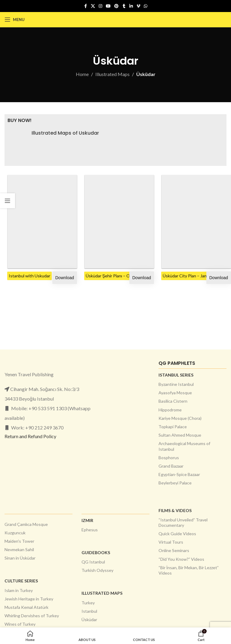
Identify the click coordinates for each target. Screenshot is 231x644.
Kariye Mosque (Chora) (180, 418)
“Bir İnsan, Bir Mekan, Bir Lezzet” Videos (189, 570)
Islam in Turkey (19, 590)
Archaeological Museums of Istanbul (184, 446)
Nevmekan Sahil (19, 549)
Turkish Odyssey (97, 570)
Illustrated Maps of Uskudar (65, 133)
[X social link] (93, 6)
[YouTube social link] (108, 6)
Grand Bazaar (171, 466)
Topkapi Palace (173, 427)
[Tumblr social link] (124, 6)
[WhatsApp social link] (146, 6)
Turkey (88, 603)
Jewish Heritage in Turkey (29, 599)
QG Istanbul (93, 562)
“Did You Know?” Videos (181, 559)
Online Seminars (174, 550)
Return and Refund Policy (30, 436)
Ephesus (90, 530)
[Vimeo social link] (138, 6)
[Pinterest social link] (116, 6)
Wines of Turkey (20, 624)
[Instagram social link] (100, 6)
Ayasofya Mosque (175, 393)
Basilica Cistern (173, 401)
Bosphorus (169, 458)
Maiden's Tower (19, 541)
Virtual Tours (171, 542)
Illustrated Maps (112, 74)
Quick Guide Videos (177, 534)
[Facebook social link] (85, 6)
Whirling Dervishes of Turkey (32, 616)
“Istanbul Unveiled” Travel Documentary (183, 522)
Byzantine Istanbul (176, 384)
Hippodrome (170, 410)
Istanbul (89, 611)
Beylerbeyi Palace (175, 483)
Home (82, 74)
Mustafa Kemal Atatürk (26, 607)
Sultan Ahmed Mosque (180, 435)
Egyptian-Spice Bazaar (179, 474)
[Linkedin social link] (131, 6)
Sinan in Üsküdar (20, 558)
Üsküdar (89, 620)
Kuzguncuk (15, 533)
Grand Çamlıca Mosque (26, 524)
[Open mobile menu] (15, 20)
